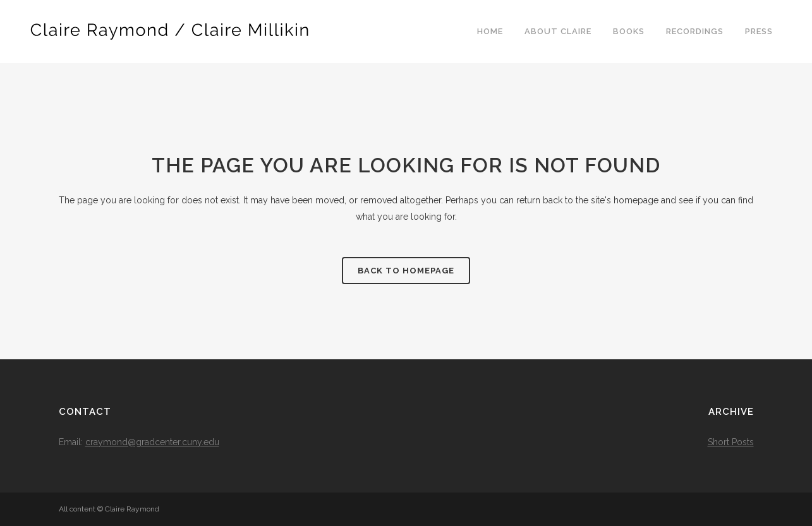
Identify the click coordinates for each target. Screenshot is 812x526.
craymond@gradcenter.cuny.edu (152, 442)
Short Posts (731, 442)
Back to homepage (406, 271)
